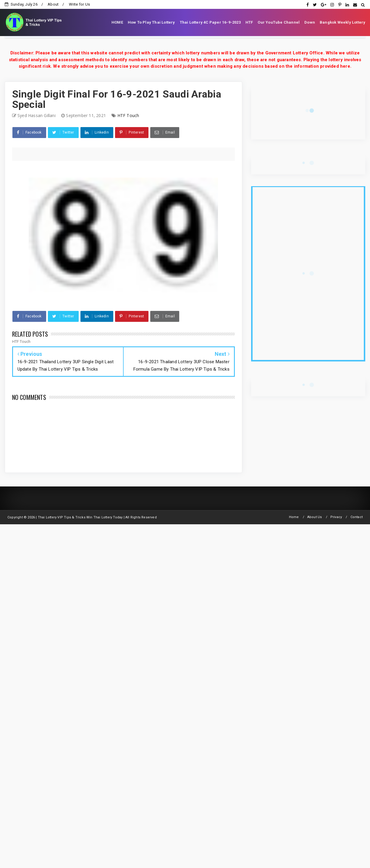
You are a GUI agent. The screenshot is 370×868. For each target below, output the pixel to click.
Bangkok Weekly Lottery (342, 22)
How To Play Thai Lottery (151, 22)
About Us (315, 517)
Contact (357, 517)
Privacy (336, 517)
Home (294, 517)
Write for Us (79, 4)
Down (310, 22)
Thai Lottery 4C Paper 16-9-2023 (210, 22)
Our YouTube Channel (279, 22)
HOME (117, 22)
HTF (249, 22)
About (53, 4)
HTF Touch (128, 115)
